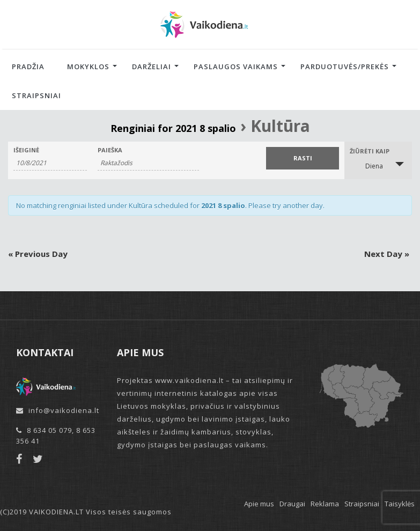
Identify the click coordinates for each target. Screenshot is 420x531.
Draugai (292, 504)
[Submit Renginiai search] (303, 158)
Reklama (325, 504)
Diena (368, 165)
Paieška (110, 150)
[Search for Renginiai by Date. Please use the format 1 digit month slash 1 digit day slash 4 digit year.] (50, 163)
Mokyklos (88, 67)
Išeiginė (26, 150)
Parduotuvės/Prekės (345, 67)
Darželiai (152, 67)
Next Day (387, 254)
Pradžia (28, 67)
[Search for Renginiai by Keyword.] (148, 163)
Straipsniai (36, 95)
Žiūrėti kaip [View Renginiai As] (370, 151)
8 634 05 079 (49, 430)
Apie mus (259, 504)
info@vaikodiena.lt (64, 410)
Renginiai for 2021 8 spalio (173, 128)
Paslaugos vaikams (236, 67)
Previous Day (38, 254)
